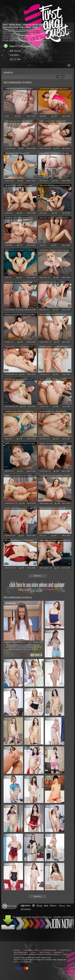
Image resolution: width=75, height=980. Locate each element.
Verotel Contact (65, 950)
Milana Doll (43, 277)
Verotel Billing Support (49, 950)
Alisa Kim (29, 806)
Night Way (43, 116)
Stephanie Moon (31, 835)
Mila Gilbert (30, 719)
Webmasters (58, 952)
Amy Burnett (51, 690)
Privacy (34, 952)
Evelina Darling (31, 864)
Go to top (9, 906)
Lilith (41, 535)
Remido (7, 342)
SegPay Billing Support (31, 950)
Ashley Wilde (44, 342)
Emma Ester (43, 471)
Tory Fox (42, 406)
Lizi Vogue (9, 690)
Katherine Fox (10, 503)
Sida (6, 277)
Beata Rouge (10, 777)
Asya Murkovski (10, 148)
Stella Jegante (44, 568)
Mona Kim (50, 806)
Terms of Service (45, 952)
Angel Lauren (10, 835)
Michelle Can (51, 864)
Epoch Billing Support (21, 952)
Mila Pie (8, 471)
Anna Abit (43, 245)
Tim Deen (19, 310)
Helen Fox (9, 748)
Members (17, 950)
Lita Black (29, 777)
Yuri (10, 277)
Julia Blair (50, 661)
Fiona (7, 116)
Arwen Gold (50, 632)
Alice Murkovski (10, 406)
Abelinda (10, 603)
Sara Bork (43, 374)
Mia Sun (8, 719)
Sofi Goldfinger (10, 661)
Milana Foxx (9, 568)
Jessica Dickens (11, 806)
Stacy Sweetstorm (32, 690)
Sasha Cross (51, 835)
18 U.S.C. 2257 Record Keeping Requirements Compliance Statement (37, 954)
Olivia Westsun (10, 310)
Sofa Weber (9, 245)
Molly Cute (8, 439)
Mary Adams (9, 864)
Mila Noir (49, 602)
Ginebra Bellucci (31, 661)
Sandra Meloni (31, 748)
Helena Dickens (52, 719)
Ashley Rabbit (9, 181)
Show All (37, 576)
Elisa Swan (43, 213)
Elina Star (43, 310)
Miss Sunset (43, 181)
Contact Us (67, 954)
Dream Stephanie (45, 148)
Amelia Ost (9, 213)
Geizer (49, 777)
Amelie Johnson (52, 748)
